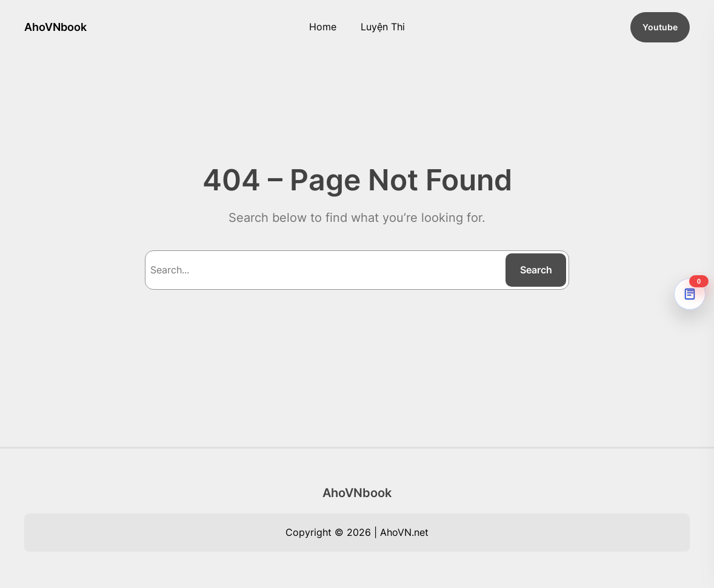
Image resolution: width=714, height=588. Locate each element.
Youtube (660, 27)
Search (536, 270)
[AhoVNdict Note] (690, 294)
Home (323, 27)
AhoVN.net (404, 532)
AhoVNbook (55, 27)
